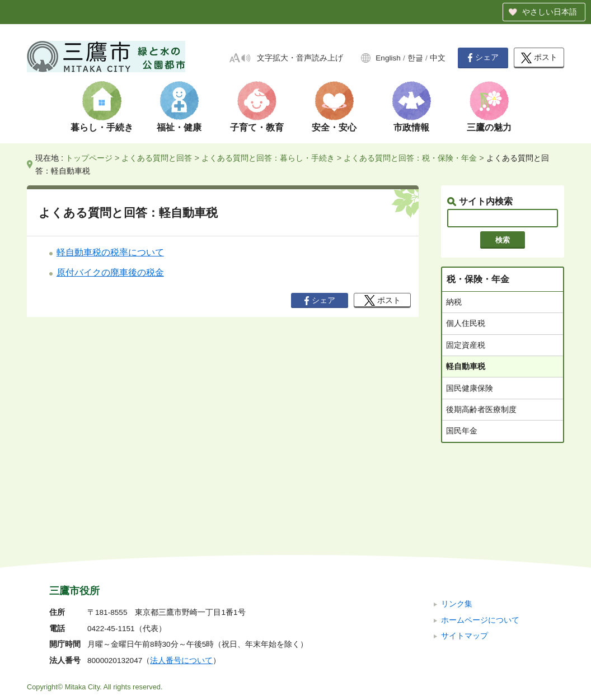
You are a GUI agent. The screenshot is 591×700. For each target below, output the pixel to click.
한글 (415, 58)
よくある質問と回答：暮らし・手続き (268, 158)
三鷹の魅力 (489, 127)
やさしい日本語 (550, 12)
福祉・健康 (179, 127)
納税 (454, 302)
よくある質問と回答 (157, 158)
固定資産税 (466, 345)
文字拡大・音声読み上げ (300, 58)
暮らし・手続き (102, 127)
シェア (483, 58)
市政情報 (411, 127)
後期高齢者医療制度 (481, 409)
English (388, 58)
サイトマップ (465, 561)
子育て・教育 (257, 127)
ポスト (539, 58)
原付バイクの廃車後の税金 (110, 272)
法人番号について (181, 585)
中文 (438, 58)
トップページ (89, 158)
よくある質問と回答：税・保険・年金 (410, 158)
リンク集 (457, 529)
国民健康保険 (470, 388)
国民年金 (462, 431)
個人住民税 (466, 323)
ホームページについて (480, 545)
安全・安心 (334, 127)
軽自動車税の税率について (110, 252)
